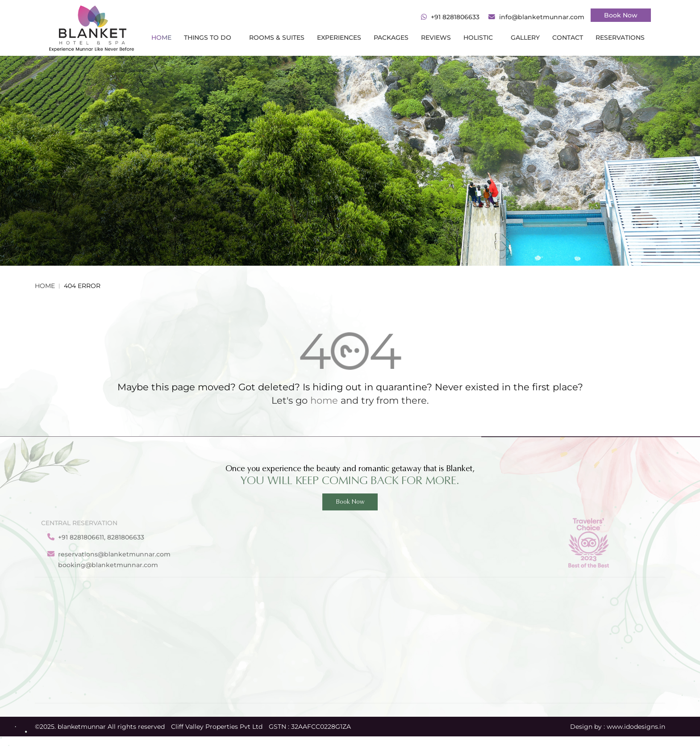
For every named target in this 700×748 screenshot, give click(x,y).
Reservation (284, 610)
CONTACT (568, 38)
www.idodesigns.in (636, 727)
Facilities (201, 624)
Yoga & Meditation (295, 667)
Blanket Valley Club (481, 639)
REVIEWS (436, 38)
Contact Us (354, 653)
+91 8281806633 (455, 17)
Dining (198, 653)
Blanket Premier (477, 624)
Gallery (348, 610)
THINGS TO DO (210, 38)
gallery (525, 38)
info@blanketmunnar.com (542, 17)
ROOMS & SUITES (277, 38)
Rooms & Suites (212, 681)
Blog (344, 639)
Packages (281, 639)
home (324, 400)
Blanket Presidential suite (492, 667)
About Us (351, 624)
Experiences (339, 38)
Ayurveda (280, 681)
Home (161, 38)
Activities (201, 639)
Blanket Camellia (477, 610)
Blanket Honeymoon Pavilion (497, 653)
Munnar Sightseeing (220, 667)
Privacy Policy (359, 667)
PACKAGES (391, 38)
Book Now (621, 15)
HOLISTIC (481, 38)
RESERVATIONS (620, 38)
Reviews (279, 653)
